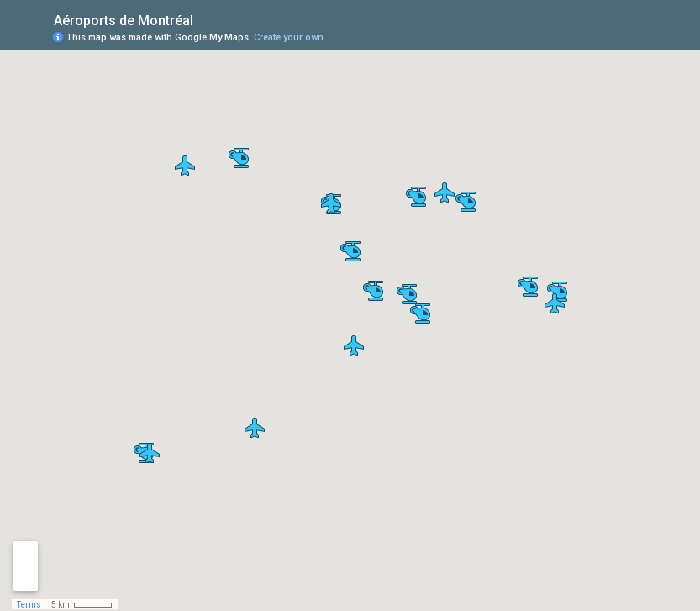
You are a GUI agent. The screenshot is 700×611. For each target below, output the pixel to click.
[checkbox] (206, 19)
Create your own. (290, 37)
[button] (373, 291)
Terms (29, 605)
